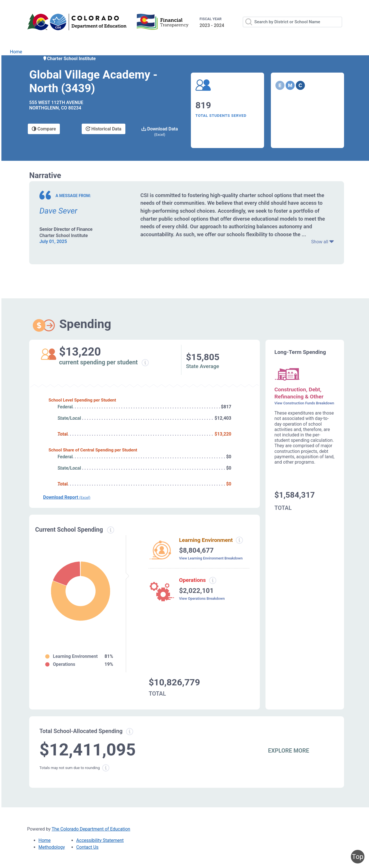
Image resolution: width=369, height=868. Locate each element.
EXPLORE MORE (289, 751)
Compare (44, 129)
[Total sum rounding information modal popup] (106, 768)
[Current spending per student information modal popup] (145, 363)
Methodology (52, 847)
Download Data (160, 131)
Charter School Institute (69, 59)
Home (16, 52)
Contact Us (87, 847)
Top (358, 857)
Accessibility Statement (100, 840)
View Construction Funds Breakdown (304, 403)
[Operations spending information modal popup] (212, 580)
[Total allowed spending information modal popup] (130, 732)
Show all (322, 242)
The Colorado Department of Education (91, 829)
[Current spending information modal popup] (110, 530)
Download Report (67, 497)
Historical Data (104, 129)
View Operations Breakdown (202, 598)
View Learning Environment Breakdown (211, 558)
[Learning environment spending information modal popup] (239, 540)
